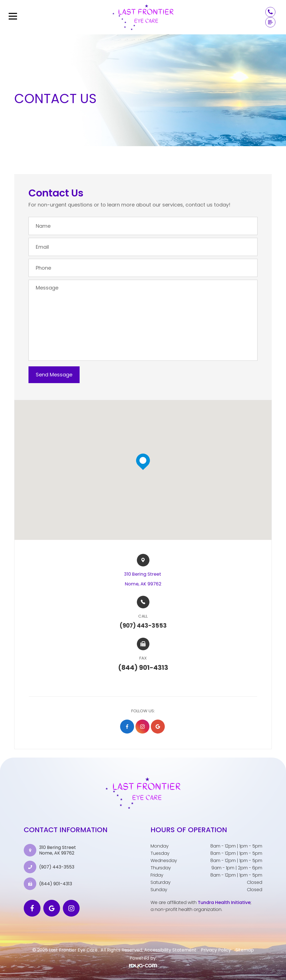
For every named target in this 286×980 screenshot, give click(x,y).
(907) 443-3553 (57, 867)
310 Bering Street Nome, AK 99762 (58, 850)
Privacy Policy (216, 950)
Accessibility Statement (170, 950)
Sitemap (245, 950)
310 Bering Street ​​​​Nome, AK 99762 (143, 579)
